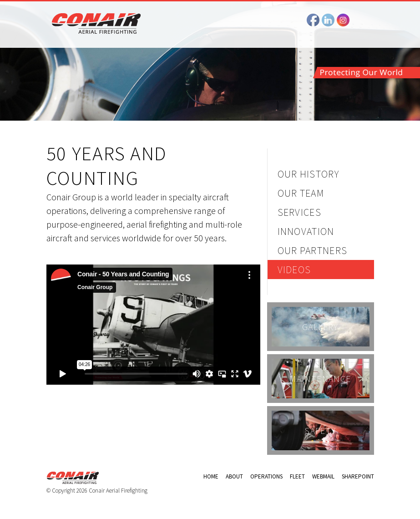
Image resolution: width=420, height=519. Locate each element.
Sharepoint (358, 476)
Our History (309, 174)
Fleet (297, 476)
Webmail (323, 476)
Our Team (301, 193)
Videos (294, 270)
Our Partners (313, 250)
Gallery (320, 327)
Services (300, 212)
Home (211, 476)
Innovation (306, 231)
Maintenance (320, 379)
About (234, 476)
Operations (266, 476)
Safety (320, 430)
